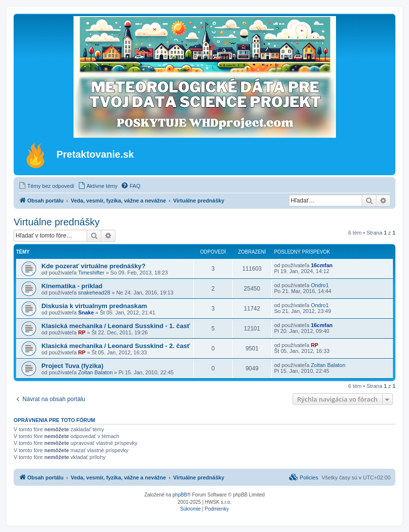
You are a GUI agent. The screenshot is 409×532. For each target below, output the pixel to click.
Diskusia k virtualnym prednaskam (94, 306)
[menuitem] (46, 186)
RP (82, 332)
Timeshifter (91, 273)
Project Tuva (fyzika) (72, 366)
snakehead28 (94, 293)
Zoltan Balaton (95, 372)
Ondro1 (320, 285)
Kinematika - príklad (72, 286)
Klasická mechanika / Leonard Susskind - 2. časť (116, 346)
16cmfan (322, 265)
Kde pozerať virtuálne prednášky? (93, 266)
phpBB (180, 495)
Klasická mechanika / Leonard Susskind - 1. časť (116, 326)
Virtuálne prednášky (56, 222)
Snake (86, 312)
